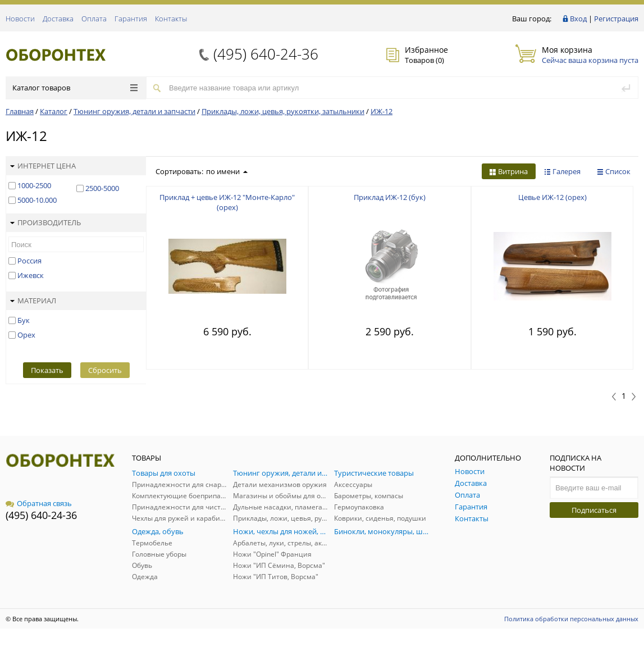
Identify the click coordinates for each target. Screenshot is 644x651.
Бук (24, 320)
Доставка (58, 19)
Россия (29, 261)
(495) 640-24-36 (266, 54)
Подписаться (594, 510)
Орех (26, 335)
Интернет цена (43, 166)
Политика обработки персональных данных (571, 619)
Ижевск (31, 275)
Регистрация (616, 19)
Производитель (45, 222)
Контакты (171, 19)
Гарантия (131, 19)
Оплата (94, 19)
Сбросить (105, 370)
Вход (578, 19)
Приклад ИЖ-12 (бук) (390, 197)
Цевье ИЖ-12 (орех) (552, 197)
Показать (47, 370)
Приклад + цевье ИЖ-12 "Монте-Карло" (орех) (227, 202)
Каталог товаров (75, 88)
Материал (33, 301)
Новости (20, 19)
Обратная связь (39, 503)
